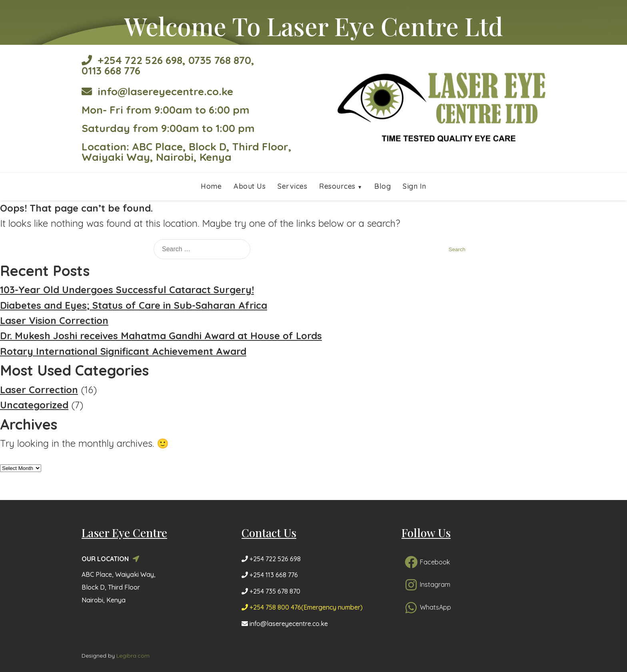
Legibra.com (133, 656)
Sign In (414, 186)
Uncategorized (34, 405)
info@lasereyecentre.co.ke (157, 91)
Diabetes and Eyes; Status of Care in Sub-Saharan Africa (134, 305)
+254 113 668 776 (270, 575)
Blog (382, 186)
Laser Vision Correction (54, 320)
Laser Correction (39, 390)
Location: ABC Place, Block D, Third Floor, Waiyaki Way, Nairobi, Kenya (187, 152)
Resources (337, 186)
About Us (250, 186)
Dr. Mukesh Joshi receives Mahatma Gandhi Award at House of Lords (161, 336)
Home (211, 186)
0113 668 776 (111, 71)
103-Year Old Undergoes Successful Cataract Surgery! (127, 290)
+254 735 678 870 (271, 591)
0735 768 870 (220, 60)
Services (292, 186)
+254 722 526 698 (132, 60)
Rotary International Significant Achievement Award (123, 351)
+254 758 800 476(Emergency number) (302, 607)
